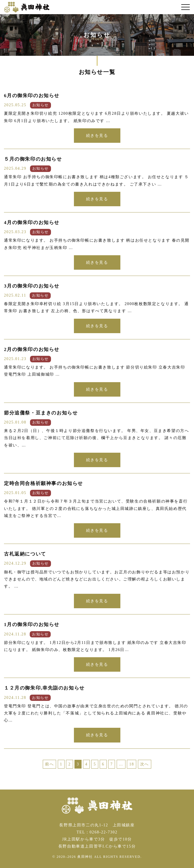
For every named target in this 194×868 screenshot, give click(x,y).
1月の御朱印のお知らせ (32, 625)
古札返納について (25, 554)
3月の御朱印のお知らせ (32, 286)
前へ (49, 764)
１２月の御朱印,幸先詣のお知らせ (44, 688)
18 (132, 764)
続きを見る (97, 136)
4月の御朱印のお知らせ (32, 223)
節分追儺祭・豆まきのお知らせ (41, 413)
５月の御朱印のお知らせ (33, 159)
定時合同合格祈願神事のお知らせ (43, 483)
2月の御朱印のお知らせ (32, 349)
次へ (145, 764)
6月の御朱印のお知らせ (32, 96)
